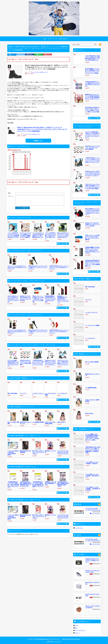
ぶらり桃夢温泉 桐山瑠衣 (38, 422)
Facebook (21, 54)
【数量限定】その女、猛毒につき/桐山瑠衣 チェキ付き (50, 483)
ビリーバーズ (23, 393)
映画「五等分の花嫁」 (13, 393)
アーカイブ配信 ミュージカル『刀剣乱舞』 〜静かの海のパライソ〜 (92, 476)
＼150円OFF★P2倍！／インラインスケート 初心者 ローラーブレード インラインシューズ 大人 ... (38, 363)
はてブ (12, 55)
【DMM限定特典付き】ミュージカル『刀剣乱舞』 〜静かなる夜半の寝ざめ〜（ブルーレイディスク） (13, 485)
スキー (77, 625)
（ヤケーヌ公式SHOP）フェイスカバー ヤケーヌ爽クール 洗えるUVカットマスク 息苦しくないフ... (51, 236)
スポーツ (77, 633)
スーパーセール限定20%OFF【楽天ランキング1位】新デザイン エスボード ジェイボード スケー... (13, 363)
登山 (76, 628)
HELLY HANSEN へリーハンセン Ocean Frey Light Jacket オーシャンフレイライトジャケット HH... (13, 299)
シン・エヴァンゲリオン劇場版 (92, 325)
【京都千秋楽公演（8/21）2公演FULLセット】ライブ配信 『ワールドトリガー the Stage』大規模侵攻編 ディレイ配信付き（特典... (93, 450)
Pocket (48, 54)
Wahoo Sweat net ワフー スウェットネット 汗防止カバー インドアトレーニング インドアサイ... (38, 267)
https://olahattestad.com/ (42, 639)
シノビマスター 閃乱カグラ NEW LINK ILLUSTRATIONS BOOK (13, 453)
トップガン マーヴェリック (91, 312)
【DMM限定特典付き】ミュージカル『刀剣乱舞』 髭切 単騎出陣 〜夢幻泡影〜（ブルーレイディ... (38, 485)
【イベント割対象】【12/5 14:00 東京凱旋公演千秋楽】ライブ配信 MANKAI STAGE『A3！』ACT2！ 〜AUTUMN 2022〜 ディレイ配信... (92, 437)
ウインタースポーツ (80, 630)
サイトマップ (52, 39)
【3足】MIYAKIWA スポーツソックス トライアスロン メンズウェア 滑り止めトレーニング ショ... (59, 267)
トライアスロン (95, 514)
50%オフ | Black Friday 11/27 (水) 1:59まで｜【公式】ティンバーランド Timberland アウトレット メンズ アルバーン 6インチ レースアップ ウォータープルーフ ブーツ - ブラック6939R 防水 (42, 129)
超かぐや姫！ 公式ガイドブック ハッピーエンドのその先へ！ (38, 452)
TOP (45, 39)
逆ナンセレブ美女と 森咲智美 (92, 362)
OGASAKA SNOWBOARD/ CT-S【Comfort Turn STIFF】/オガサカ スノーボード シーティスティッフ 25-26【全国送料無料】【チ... (93, 263)
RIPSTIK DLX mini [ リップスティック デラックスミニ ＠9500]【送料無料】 (93, 148)
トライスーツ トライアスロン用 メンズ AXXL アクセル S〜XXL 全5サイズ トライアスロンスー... (17, 267)
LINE (39, 55)
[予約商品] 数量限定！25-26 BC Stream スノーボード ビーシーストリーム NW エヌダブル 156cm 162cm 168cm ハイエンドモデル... (92, 250)
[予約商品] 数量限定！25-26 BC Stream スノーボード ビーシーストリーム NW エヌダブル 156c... (51, 299)
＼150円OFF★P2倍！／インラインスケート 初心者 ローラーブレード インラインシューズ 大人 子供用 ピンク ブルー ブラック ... (93, 161)
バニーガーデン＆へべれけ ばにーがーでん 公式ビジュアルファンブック (63, 452)
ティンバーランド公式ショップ (39, 72)
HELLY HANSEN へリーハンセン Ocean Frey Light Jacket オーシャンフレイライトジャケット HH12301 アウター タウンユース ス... (92, 212)
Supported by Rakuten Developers (71, 639)
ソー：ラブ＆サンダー (62, 393)
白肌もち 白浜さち (61, 422)
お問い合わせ (63, 39)
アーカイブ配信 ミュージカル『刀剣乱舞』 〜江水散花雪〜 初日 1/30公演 (93, 489)
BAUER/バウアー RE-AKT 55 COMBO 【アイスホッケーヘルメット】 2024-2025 (92, 224)
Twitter (30, 54)
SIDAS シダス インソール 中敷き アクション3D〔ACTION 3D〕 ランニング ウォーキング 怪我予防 (38, 299)
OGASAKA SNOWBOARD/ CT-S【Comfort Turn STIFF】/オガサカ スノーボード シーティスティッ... (63, 299)
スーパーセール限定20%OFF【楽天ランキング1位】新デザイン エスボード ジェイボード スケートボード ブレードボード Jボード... (93, 135)
